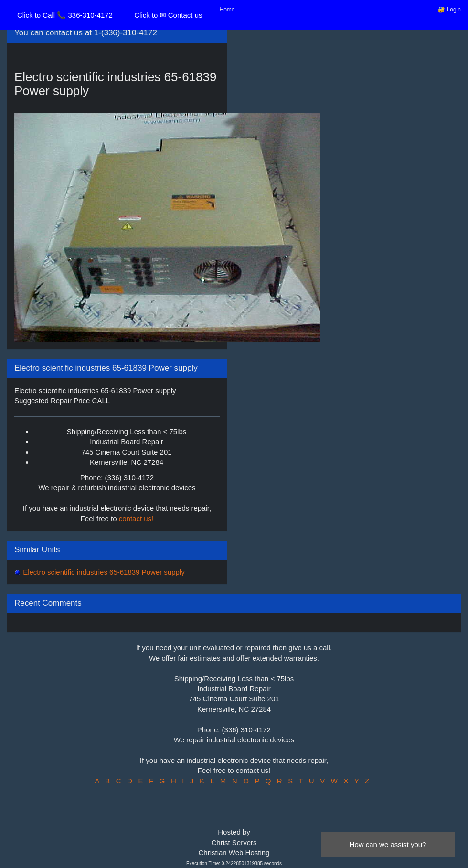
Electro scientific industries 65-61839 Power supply (103, 572)
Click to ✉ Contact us (168, 15)
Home (227, 10)
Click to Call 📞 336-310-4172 (65, 15)
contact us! (136, 519)
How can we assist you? (388, 844)
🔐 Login (449, 10)
